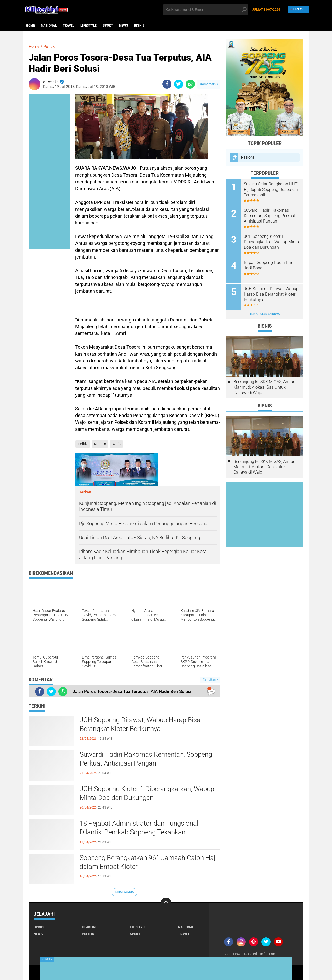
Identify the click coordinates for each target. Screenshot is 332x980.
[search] (206, 10)
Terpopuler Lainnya (265, 314)
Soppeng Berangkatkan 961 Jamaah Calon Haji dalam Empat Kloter (148, 862)
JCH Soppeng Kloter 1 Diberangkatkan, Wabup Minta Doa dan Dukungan (147, 793)
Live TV (297, 9)
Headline (90, 927)
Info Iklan (268, 954)
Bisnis (139, 25)
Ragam (100, 444)
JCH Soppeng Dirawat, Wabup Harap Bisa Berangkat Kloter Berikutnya (140, 724)
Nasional (49, 25)
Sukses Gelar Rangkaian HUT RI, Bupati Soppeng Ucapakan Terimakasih (271, 189)
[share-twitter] (179, 84)
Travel (69, 25)
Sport (108, 25)
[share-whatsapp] (190, 84)
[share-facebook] (167, 84)
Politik (49, 47)
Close (47, 959)
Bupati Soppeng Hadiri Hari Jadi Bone (269, 265)
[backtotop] (166, 903)
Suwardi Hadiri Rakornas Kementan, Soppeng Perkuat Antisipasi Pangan (146, 759)
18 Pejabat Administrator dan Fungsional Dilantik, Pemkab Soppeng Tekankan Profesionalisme (139, 832)
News (124, 25)
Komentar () (209, 84)
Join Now (233, 954)
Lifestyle (89, 25)
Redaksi (250, 954)
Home (30, 25)
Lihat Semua (125, 892)
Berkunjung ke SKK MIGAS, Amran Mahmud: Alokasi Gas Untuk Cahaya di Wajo (264, 387)
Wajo (116, 444)
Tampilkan (210, 680)
